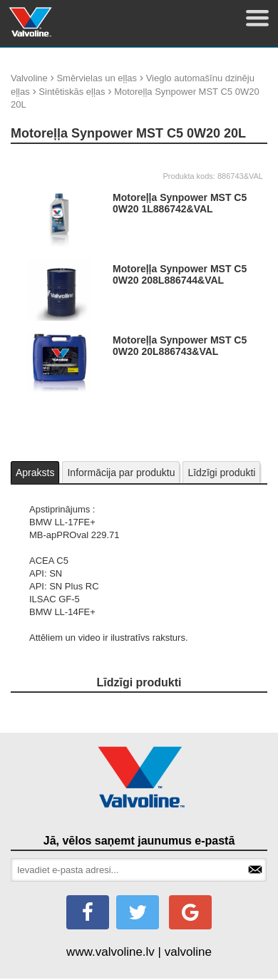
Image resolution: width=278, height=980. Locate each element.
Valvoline (29, 78)
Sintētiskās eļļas (72, 92)
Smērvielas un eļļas (97, 78)
